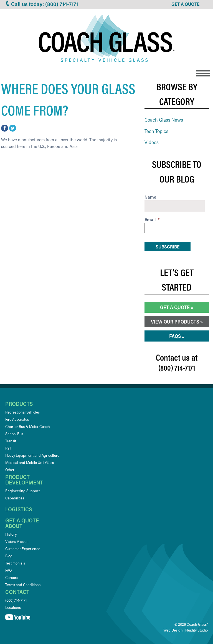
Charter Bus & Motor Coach (28, 426)
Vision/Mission (17, 541)
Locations (13, 607)
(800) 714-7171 (16, 600)
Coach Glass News (164, 120)
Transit (11, 441)
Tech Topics (156, 131)
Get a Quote (175, 307)
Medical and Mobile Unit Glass (30, 462)
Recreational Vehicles (22, 412)
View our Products (175, 321)
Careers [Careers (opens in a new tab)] (12, 577)
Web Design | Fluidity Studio (186, 630)
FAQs (175, 336)
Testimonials (15, 563)
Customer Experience (23, 548)
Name (150, 197)
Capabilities (15, 498)
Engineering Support (22, 491)
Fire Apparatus (17, 419)
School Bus (14, 433)
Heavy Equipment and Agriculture (32, 455)
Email (152, 220)
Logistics (19, 509)
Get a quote (22, 520)
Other (10, 469)
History (11, 534)
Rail (8, 448)
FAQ (8, 570)
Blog (9, 556)
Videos (152, 142)
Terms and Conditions (23, 584)
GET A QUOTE (185, 4)
